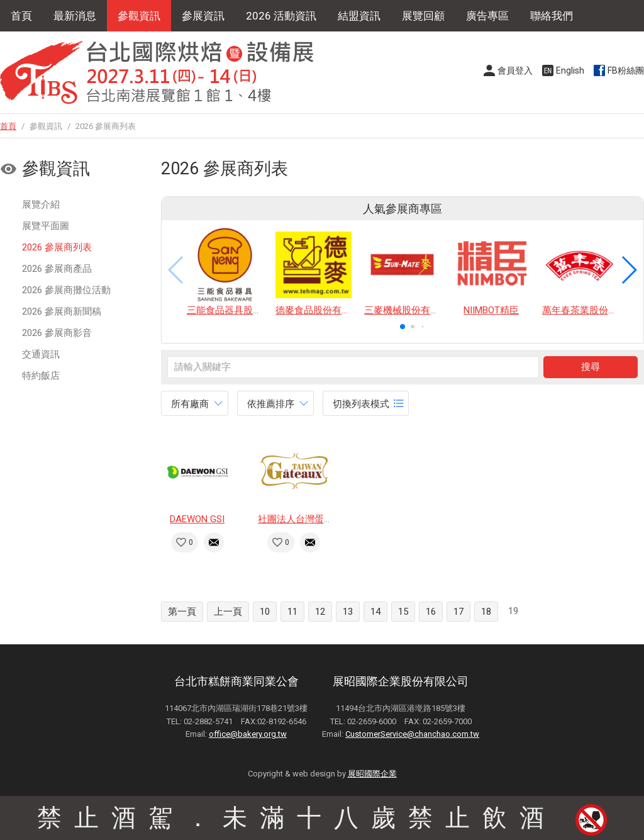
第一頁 (182, 612)
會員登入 (515, 70)
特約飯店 (41, 376)
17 (458, 612)
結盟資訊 (359, 16)
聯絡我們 (552, 16)
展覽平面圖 (46, 226)
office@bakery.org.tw (248, 734)
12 (320, 612)
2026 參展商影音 (57, 333)
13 (348, 612)
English (570, 70)
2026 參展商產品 (57, 269)
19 (513, 611)
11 (292, 612)
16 (431, 612)
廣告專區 (487, 16)
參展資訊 (203, 16)
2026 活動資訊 (281, 16)
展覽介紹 (41, 204)
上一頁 (228, 612)
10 (265, 612)
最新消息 (75, 16)
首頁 (21, 16)
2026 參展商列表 (57, 247)
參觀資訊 (139, 16)
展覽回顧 (423, 16)
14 (375, 612)
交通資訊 (41, 354)
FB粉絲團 (626, 70)
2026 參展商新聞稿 (62, 311)
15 (403, 612)
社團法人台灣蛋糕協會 (305, 519)
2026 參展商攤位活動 (66, 290)
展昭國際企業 (372, 774)
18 (486, 612)
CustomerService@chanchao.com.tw (412, 734)
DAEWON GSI (197, 519)
